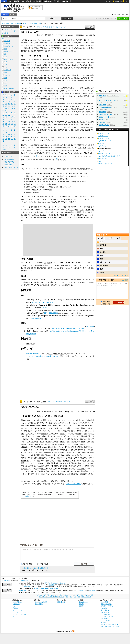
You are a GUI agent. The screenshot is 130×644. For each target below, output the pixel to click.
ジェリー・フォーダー (40, 88)
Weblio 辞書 (119, 1)
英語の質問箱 (9, 162)
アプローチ (67, 444)
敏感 (63, 450)
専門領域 (43, 458)
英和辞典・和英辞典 (107, 606)
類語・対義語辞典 (14, 1)
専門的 (42, 439)
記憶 (67, 62)
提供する (63, 442)
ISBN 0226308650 (37, 318)
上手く (37, 450)
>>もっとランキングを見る (119, 276)
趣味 (6, 73)
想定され (27, 436)
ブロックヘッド (104, 117)
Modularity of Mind (32, 354)
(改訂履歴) (52, 585)
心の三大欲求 (103, 159)
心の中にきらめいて (105, 164)
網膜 (89, 112)
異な (26, 450)
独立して (70, 428)
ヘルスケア (8, 70)
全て (3, 39)
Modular (35, 425)
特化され (55, 447)
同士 (58, 428)
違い (58, 450)
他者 (35, 469)
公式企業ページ (84, 602)
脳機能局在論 (30, 344)
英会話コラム (9, 157)
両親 (38, 455)
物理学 (65, 466)
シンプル (103, 252)
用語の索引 (49, 27)
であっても (30, 439)
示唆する (32, 466)
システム (52, 434)
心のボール (102, 143)
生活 (6, 67)
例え (84, 452)
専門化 (71, 463)
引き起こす (85, 444)
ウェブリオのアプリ (41, 602)
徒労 (102, 255)
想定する (67, 431)
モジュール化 (32, 428)
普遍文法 (44, 45)
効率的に (34, 447)
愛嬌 (102, 269)
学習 (77, 458)
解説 (61, 416)
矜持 (102, 249)
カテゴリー (65, 27)
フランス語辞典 (106, 614)
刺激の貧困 (42, 112)
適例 (57, 442)
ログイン (109, 1)
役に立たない (81, 455)
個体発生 (36, 190)
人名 (6, 83)
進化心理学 (48, 263)
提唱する (80, 420)
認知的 (50, 463)
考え (66, 447)
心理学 (47, 466)
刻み (37, 444)
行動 (52, 471)
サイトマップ (17, 612)
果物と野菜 (67, 461)
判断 (78, 62)
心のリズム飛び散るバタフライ (109, 156)
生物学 (56, 466)
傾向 (30, 458)
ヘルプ (127, 1)
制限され (50, 452)
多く (70, 439)
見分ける (47, 455)
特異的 (31, 434)
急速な (73, 458)
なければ (24, 452)
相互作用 (74, 474)
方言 (6, 86)
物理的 (67, 469)
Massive (29, 425)
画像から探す (39, 604)
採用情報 (82, 606)
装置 (49, 450)
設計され (43, 450)
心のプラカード (104, 138)
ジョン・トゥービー (87, 210)
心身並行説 (103, 122)
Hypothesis (42, 425)
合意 (89, 428)
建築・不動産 (9, 59)
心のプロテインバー (105, 141)
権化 (102, 259)
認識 (83, 62)
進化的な (64, 471)
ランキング (57, 27)
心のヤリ (101, 151)
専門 (69, 471)
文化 (6, 65)
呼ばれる (63, 434)
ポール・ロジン (40, 474)
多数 (58, 471)
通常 (23, 434)
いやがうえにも (105, 266)
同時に (37, 439)
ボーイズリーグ (105, 262)
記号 (4, 150)
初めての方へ (116, 15)
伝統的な (70, 442)
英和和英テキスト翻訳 (32, 545)
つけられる (42, 444)
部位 (60, 461)
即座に (85, 461)
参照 (44, 420)
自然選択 (40, 265)
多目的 (37, 471)
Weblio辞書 (27, 587)
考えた (50, 444)
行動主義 (86, 96)
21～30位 (117, 238)
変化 (86, 450)
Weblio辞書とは (18, 602)
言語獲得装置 (57, 48)
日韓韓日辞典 (48, 1)
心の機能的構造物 (105, 107)
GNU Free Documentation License (55, 583)
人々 (57, 474)
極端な (87, 434)
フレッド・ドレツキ (106, 114)
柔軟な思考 (45, 471)
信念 (44, 125)
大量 (84, 423)
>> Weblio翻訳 (124, 280)
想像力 (73, 62)
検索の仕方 (16, 604)
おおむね (80, 469)
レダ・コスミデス (72, 210)
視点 (75, 442)
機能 (46, 439)
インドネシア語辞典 (107, 616)
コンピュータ (9, 46)
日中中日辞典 (37, 1)
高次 (87, 425)
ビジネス (7, 41)
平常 (84, 469)
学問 (6, 62)
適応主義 (58, 444)
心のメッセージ (104, 146)
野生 (27, 447)
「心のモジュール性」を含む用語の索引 (35, 568)
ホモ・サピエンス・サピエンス (70, 268)
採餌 (38, 447)
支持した (32, 423)
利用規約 (16, 608)
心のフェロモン (104, 133)
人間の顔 (90, 452)
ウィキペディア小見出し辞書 (32, 23)
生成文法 (52, 45)
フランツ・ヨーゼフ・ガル (55, 75)
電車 (6, 49)
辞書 (4, 1)
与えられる (68, 452)
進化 (58, 43)
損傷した (27, 469)
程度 (54, 450)
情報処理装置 (85, 436)
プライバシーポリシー (20, 610)
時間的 (84, 442)
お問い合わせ (29, 496)
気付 (91, 450)
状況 (89, 447)
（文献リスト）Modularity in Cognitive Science (42, 356)
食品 (6, 80)
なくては (69, 450)
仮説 (23, 425)
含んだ (37, 458)
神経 (35, 192)
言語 (26, 48)
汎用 (37, 436)
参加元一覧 (125, 15)
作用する (86, 439)
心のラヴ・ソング (104, 154)
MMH (49, 425)
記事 (35, 416)
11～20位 (109, 238)
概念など (75, 466)
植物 (63, 455)
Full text (50, 302)
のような (49, 474)
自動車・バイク (9, 51)
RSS (73, 631)
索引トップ (40, 27)
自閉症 (87, 466)
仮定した (74, 423)
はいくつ (63, 463)
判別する (91, 461)
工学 (6, 57)
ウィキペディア (29, 27)
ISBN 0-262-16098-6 (51, 313)
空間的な (91, 442)
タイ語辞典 (104, 618)
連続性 (24, 444)
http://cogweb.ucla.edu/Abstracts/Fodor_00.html (68, 328)
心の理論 (87, 88)
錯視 (81, 88)
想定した (54, 423)
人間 (32, 471)
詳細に (84, 428)
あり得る (60, 439)
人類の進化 (44, 268)
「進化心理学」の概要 (74, 484)
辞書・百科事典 (16, 23)
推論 (58, 458)
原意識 (101, 120)
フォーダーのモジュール (107, 100)
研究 (58, 463)
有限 (102, 242)
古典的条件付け (33, 442)
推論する (44, 469)
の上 (89, 471)
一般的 (51, 436)
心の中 (101, 161)
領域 (27, 434)
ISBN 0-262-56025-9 (40, 302)
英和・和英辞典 (26, 1)
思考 (49, 125)
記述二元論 (103, 105)
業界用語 (7, 44)
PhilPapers (70, 356)
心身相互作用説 (104, 125)
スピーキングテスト (11, 167)
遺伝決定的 (64, 68)
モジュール (56, 51)
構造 (86, 471)
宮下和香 (103, 245)
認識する (69, 455)
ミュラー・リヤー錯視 (60, 127)
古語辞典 (57, 1)
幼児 (34, 455)
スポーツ (7, 75)
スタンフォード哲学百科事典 (57, 354)
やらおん (103, 272)
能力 (74, 469)
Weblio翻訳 (104, 608)
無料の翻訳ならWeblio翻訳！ (37, 8)
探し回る (84, 447)
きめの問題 (103, 112)
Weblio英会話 (9, 159)
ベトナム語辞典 (106, 620)
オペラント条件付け (47, 442)
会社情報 (82, 604)
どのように (72, 425)
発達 (50, 190)
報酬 (72, 447)
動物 (47, 461)
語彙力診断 (8, 165)
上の (60, 423)
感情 (38, 461)
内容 (43, 434)
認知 (91, 425)
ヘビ (52, 461)
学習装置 (41, 436)
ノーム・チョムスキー (32, 45)
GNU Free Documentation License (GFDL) (46, 589)
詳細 (23, 420)
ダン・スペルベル (72, 215)
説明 (30, 431)
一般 (80, 474)
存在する (79, 425)
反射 (34, 109)
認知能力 (78, 434)
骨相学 (34, 75)
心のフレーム (103, 136)
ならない (30, 452)
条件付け (77, 444)
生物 (6, 78)
